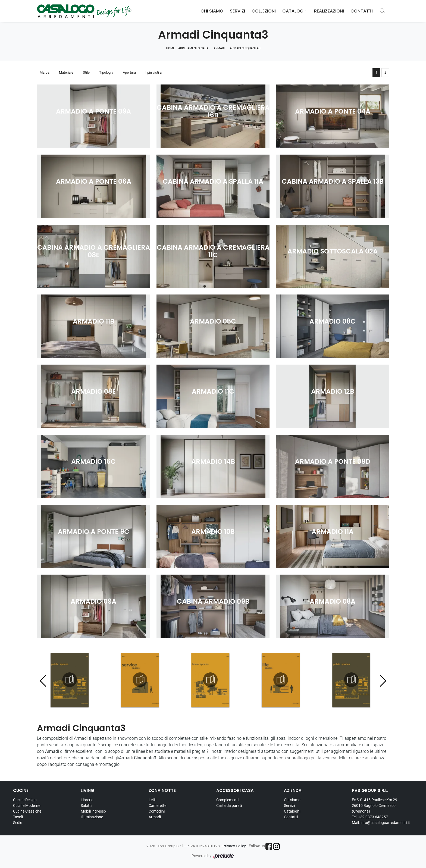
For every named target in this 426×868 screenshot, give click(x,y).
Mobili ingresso (93, 811)
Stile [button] (86, 72)
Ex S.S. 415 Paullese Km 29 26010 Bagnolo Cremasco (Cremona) (375, 806)
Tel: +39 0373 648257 (370, 817)
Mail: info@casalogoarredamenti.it (381, 823)
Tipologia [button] (106, 72)
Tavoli (18, 817)
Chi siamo (292, 800)
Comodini (157, 811)
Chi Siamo (212, 11)
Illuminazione (92, 817)
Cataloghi (295, 11)
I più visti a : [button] (154, 72)
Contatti (362, 11)
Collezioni (264, 11)
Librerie (87, 800)
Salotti (86, 806)
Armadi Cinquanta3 (245, 48)
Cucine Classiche (27, 811)
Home (170, 48)
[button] (383, 681)
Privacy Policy (234, 846)
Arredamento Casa (193, 48)
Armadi (219, 48)
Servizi (237, 11)
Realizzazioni (329, 11)
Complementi (227, 800)
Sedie (18, 823)
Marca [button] (45, 72)
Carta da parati (229, 806)
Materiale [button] (66, 72)
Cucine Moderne (27, 806)
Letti (152, 800)
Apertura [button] (129, 72)
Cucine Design (25, 800)
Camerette (157, 806)
